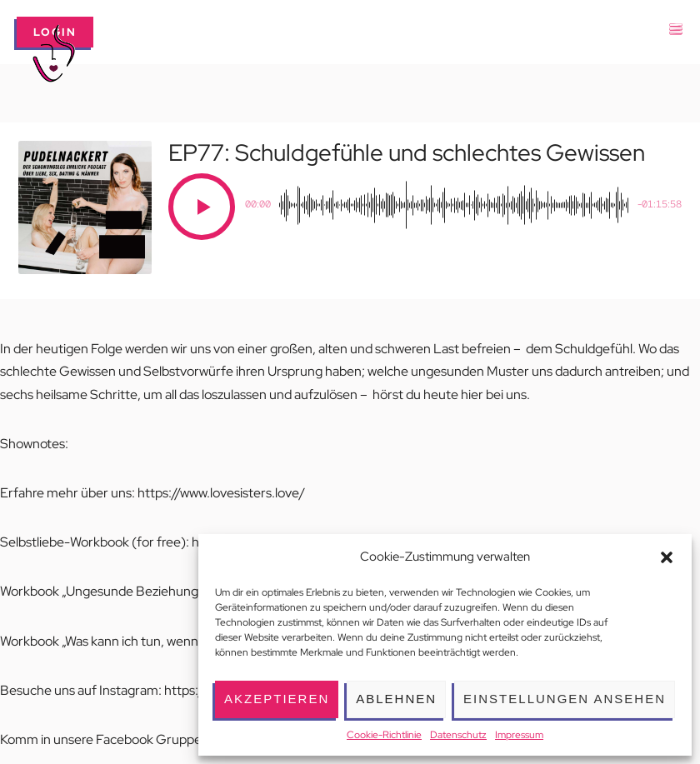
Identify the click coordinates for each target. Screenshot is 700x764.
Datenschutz (458, 735)
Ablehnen (396, 699)
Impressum (519, 735)
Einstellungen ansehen (565, 699)
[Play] (202, 207)
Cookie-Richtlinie (384, 735)
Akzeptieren (277, 699)
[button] (667, 557)
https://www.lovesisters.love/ (221, 493)
